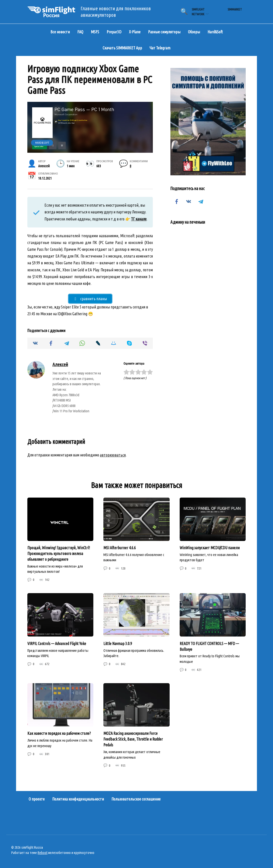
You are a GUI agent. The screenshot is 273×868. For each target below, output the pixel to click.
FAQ (80, 32)
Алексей (60, 365)
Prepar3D (114, 32)
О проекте (37, 799)
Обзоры (194, 32)
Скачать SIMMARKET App (122, 48)
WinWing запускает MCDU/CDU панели (210, 548)
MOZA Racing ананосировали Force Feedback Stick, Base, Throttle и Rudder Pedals (133, 739)
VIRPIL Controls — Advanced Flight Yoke (57, 644)
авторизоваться (113, 455)
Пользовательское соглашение (136, 799)
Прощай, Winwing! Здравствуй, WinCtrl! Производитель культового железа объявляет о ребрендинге (59, 554)
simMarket (235, 9)
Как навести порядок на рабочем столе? (59, 733)
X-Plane (135, 32)
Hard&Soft (215, 32)
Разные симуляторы (164, 32)
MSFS (95, 32)
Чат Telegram (160, 48)
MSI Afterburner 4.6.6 (120, 548)
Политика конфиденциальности (78, 799)
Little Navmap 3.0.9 (118, 644)
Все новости (60, 32)
